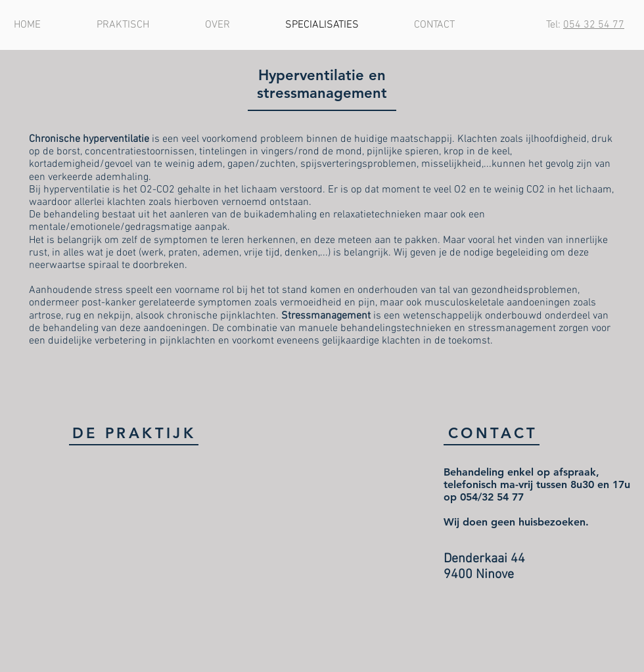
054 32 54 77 (594, 25)
